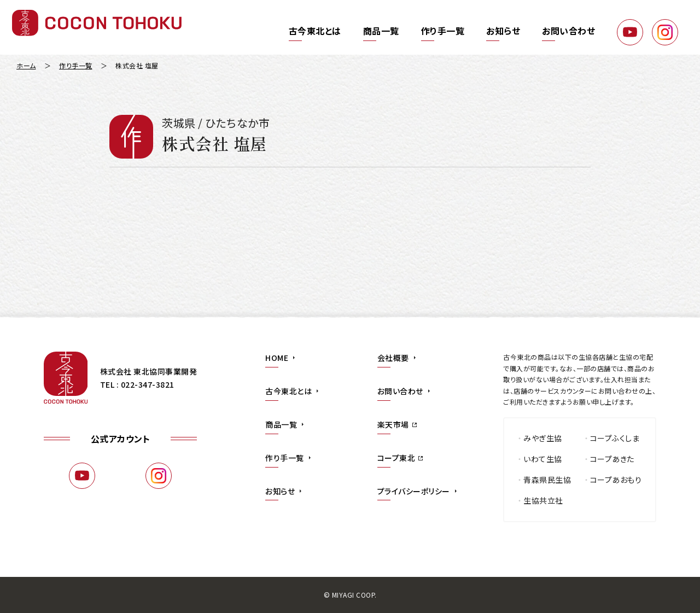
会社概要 (393, 358)
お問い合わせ (568, 31)
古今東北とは (315, 31)
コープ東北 (396, 458)
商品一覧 (381, 31)
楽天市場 (393, 424)
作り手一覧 (443, 31)
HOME (277, 358)
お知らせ (503, 31)
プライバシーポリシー (414, 491)
